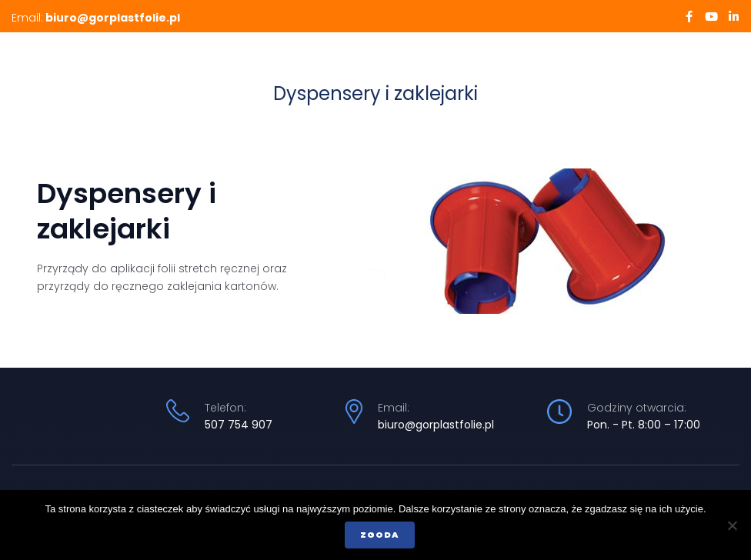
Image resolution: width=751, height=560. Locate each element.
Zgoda (380, 535)
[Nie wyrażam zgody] (732, 525)
